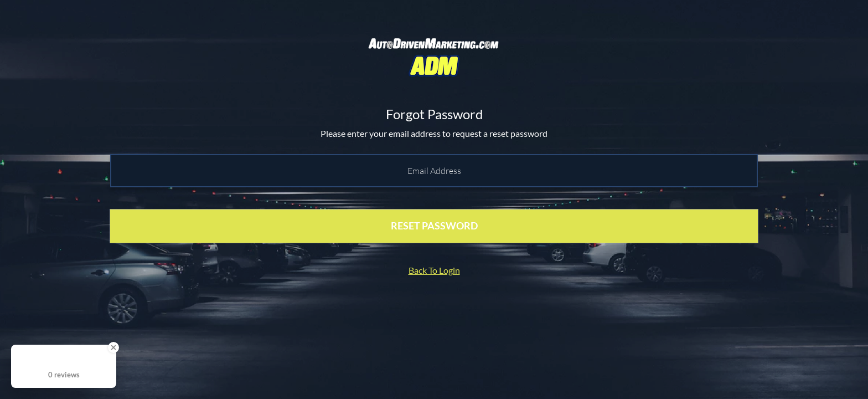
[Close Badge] (113, 347)
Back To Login (434, 270)
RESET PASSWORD (434, 226)
